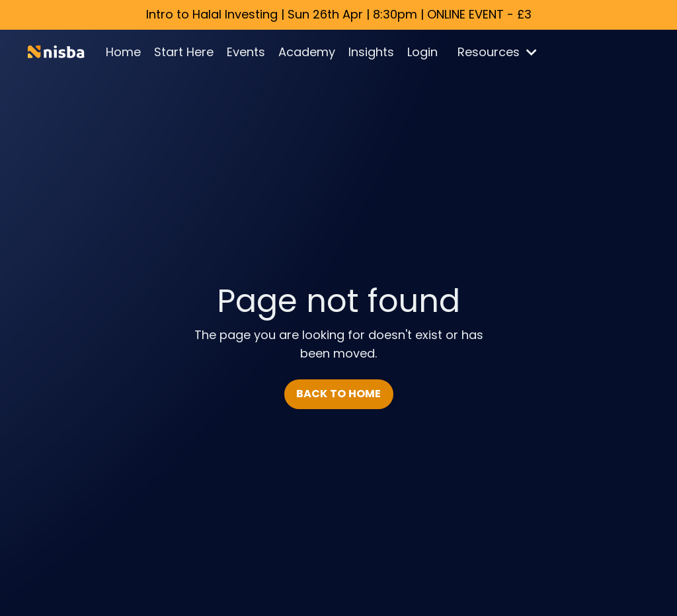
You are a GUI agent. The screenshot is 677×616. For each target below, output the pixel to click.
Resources (497, 52)
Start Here (184, 52)
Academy (307, 52)
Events (246, 52)
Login (422, 52)
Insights (371, 52)
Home (123, 52)
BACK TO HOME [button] (339, 394)
